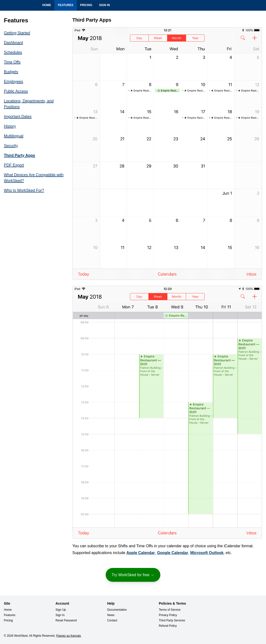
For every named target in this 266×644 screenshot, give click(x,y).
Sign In (105, 5)
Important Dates (18, 117)
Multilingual (14, 136)
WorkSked (11, 6)
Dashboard (13, 43)
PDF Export (14, 165)
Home (47, 5)
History (10, 126)
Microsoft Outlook (207, 553)
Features (66, 5)
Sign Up (61, 610)
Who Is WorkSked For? (24, 190)
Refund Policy (168, 626)
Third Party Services (172, 620)
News (111, 615)
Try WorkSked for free (133, 575)
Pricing (86, 5)
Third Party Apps (19, 155)
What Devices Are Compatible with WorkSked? (34, 178)
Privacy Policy (168, 615)
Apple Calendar (141, 553)
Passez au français (68, 636)
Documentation (117, 610)
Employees (13, 82)
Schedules (13, 52)
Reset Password (66, 620)
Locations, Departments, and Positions (29, 104)
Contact (112, 620)
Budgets (11, 72)
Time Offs (12, 62)
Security (11, 146)
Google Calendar (172, 553)
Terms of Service (170, 610)
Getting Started (17, 33)
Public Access (16, 91)
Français (259, 5)
